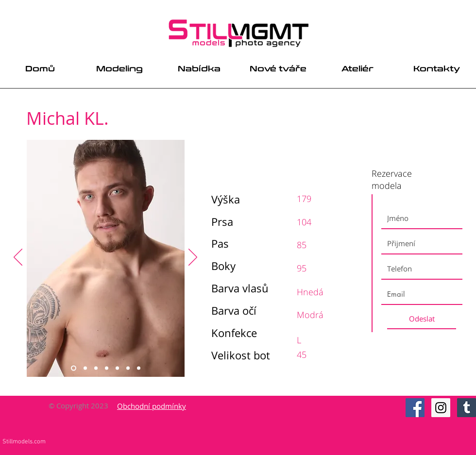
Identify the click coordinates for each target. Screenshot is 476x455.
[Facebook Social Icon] (415, 408)
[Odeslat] (422, 319)
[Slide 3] (96, 368)
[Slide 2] (85, 368)
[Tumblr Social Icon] (467, 408)
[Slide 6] (128, 368)
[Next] (193, 258)
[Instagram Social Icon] (441, 408)
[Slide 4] (107, 368)
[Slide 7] (139, 368)
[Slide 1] (74, 368)
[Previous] (18, 258)
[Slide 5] (117, 368)
